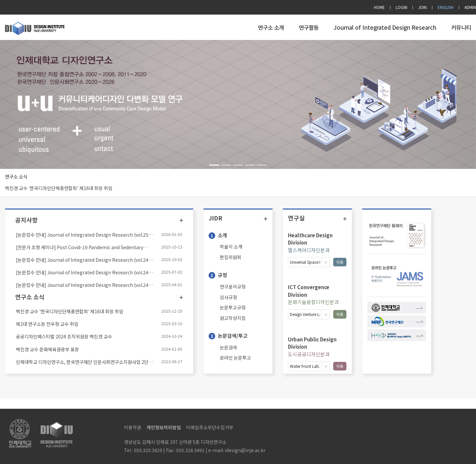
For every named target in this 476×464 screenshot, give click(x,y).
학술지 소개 (231, 247)
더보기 (181, 220)
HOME (379, 7)
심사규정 (228, 297)
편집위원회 (231, 257)
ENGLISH (446, 7)
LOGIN (401, 7)
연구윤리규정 (233, 287)
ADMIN (470, 7)
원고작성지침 (233, 318)
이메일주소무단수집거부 (210, 427)
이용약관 (133, 427)
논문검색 (228, 347)
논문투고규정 (233, 307)
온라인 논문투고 (235, 358)
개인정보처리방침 (164, 427)
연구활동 (309, 27)
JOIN (422, 7)
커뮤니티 (461, 27)
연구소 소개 (271, 27)
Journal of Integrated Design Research (385, 27)
